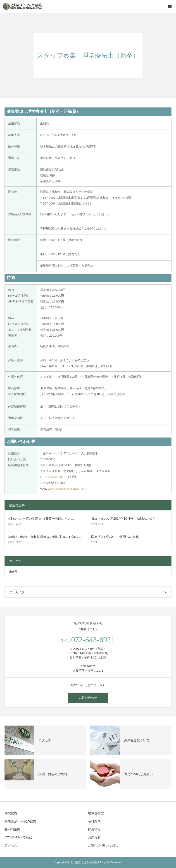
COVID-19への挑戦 (18, 837)
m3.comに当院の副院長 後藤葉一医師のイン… (41, 519)
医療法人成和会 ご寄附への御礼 (115, 537)
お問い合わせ (88, 698)
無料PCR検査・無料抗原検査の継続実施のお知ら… (45, 537)
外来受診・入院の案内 (20, 821)
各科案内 (94, 821)
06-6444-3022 (56, 477)
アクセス (11, 845)
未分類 (13, 572)
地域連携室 (96, 813)
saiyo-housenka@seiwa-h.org (67, 489)
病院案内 (11, 813)
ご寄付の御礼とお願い (104, 845)
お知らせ (94, 837)
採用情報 (94, 829)
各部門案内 (12, 829)
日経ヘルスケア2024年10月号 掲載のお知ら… (125, 519)
